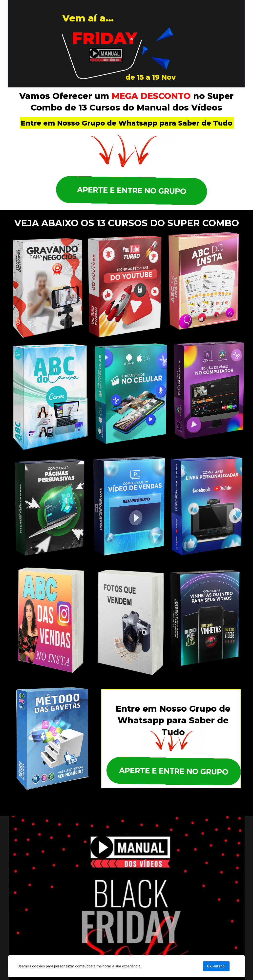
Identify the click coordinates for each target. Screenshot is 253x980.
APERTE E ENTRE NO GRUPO (130, 191)
